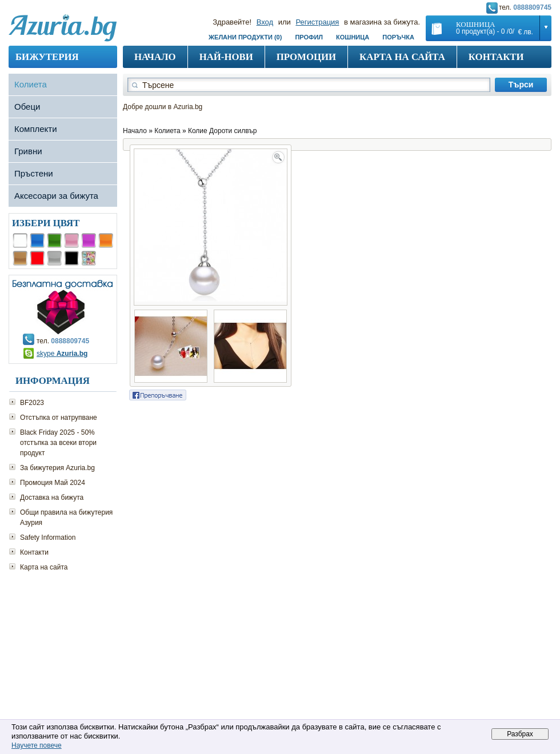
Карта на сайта (402, 57)
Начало (155, 57)
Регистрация (317, 22)
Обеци (27, 107)
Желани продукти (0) (245, 37)
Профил (309, 37)
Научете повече (37, 745)
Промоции (306, 57)
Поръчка (398, 37)
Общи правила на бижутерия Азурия (66, 518)
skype (62, 354)
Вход (265, 22)
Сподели (158, 395)
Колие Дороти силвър (223, 131)
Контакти (496, 57)
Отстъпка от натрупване (59, 418)
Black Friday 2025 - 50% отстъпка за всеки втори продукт (58, 443)
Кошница (353, 37)
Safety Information (48, 538)
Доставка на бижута (52, 498)
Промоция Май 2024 (53, 483)
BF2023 (32, 403)
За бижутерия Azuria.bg (57, 468)
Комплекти (36, 129)
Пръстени (34, 173)
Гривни (28, 151)
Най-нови (226, 57)
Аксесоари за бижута (56, 196)
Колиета (31, 84)
